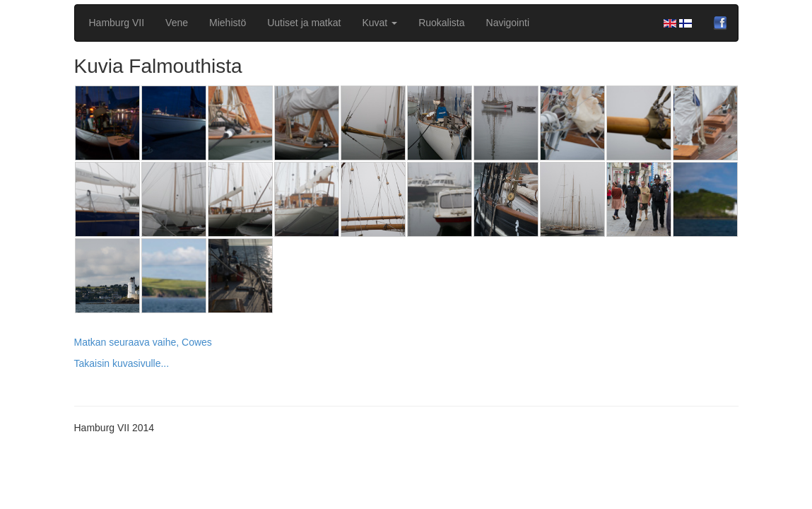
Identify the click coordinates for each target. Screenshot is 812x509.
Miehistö (228, 23)
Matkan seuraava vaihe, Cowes (143, 342)
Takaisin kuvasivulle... (122, 363)
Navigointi (508, 23)
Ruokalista (441, 23)
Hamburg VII (117, 23)
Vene (177, 23)
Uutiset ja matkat (304, 23)
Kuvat (379, 23)
